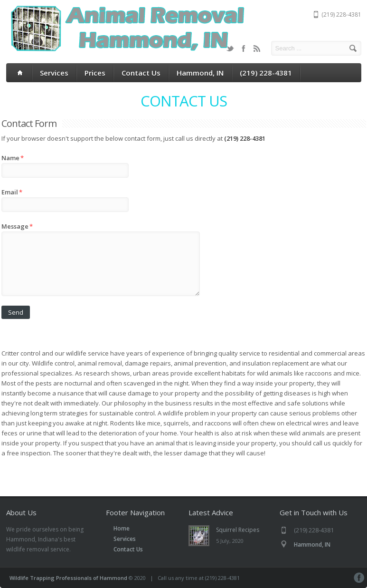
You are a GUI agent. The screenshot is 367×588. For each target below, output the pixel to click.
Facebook (244, 48)
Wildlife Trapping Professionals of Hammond (68, 578)
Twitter (230, 48)
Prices (95, 73)
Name (13, 158)
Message (17, 226)
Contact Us (141, 73)
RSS (257, 48)
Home (122, 528)
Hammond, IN (200, 73)
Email (12, 192)
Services (54, 73)
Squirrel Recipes (238, 530)
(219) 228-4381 (266, 73)
